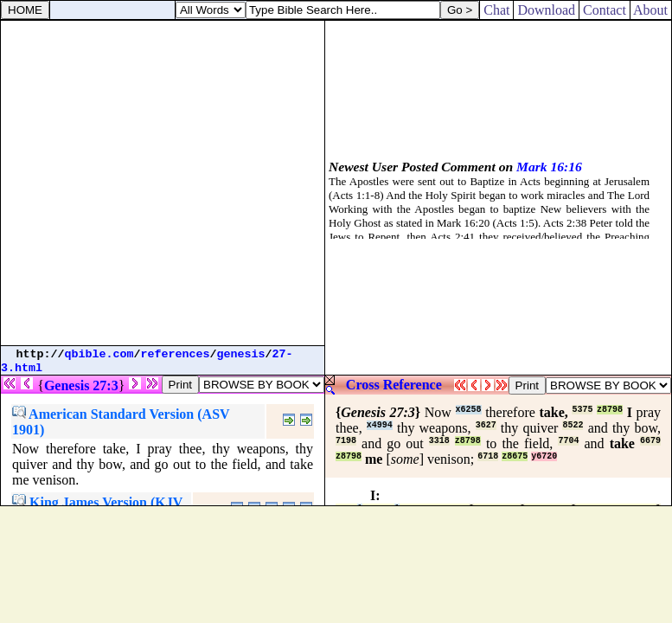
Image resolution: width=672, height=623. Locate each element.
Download (546, 10)
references (176, 354)
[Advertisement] (162, 183)
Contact (605, 10)
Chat (496, 10)
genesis (241, 354)
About (651, 10)
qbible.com (99, 354)
